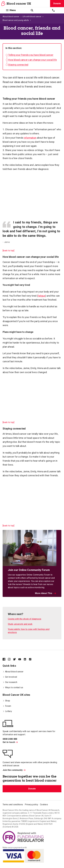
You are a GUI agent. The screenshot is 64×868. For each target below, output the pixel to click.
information (30, 138)
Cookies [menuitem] (44, 805)
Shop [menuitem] (6, 701)
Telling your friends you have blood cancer (31, 55)
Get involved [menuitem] (10, 677)
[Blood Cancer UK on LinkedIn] (26, 660)
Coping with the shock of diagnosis (25, 619)
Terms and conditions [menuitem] (13, 805)
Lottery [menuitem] (7, 711)
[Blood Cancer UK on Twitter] (16, 660)
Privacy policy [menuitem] (31, 805)
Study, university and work (20, 624)
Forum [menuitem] (7, 706)
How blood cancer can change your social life (33, 60)
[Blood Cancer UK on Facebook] (5, 660)
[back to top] (8, 251)
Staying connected (18, 65)
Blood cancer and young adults (16, 20)
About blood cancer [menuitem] (13, 672)
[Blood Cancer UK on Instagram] (10, 660)
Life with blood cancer (32, 17)
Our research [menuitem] (10, 682)
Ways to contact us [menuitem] (13, 687)
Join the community (14, 770)
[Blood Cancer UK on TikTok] (31, 660)
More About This (46, 593)
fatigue (42, 296)
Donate (57, 4)
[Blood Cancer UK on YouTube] (21, 660)
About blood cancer (11, 17)
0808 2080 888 (10, 739)
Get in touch (10, 742)
